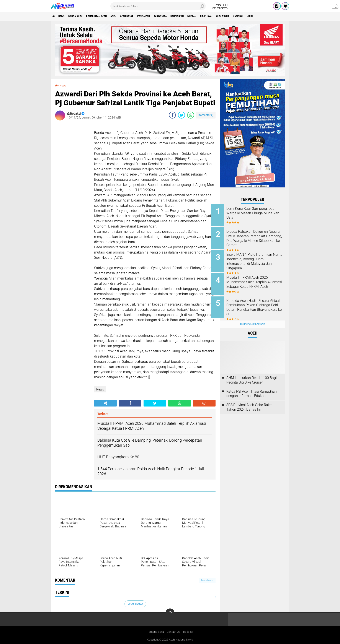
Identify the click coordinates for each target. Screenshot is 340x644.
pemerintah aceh (107, 16)
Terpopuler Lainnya (252, 317)
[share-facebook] (172, 115)
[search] (158, 6)
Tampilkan (207, 580)
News (65, 16)
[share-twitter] (181, 115)
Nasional (280, 16)
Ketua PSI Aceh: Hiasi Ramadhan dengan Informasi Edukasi (252, 387)
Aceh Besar (144, 16)
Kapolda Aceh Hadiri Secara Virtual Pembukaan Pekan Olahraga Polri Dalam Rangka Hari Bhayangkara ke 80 (258, 303)
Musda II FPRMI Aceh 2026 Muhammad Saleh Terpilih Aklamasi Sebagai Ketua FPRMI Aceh (256, 281)
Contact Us (174, 632)
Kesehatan (165, 16)
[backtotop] (170, 613)
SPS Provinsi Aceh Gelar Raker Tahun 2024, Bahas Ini (249, 400)
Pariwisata (185, 16)
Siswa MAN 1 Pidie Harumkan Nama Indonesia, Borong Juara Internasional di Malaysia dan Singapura (258, 259)
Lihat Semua (135, 604)
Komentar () (206, 115)
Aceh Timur (261, 16)
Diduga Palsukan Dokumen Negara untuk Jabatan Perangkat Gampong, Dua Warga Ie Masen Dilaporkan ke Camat (258, 239)
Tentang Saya (154, 632)
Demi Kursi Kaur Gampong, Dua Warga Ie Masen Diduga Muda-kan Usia (257, 213)
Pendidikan (206, 16)
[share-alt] (105, 403)
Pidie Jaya (241, 16)
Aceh (128, 16)
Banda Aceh (82, 16)
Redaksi (190, 632)
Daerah (224, 16)
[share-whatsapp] (191, 115)
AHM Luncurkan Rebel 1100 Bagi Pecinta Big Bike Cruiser (252, 373)
